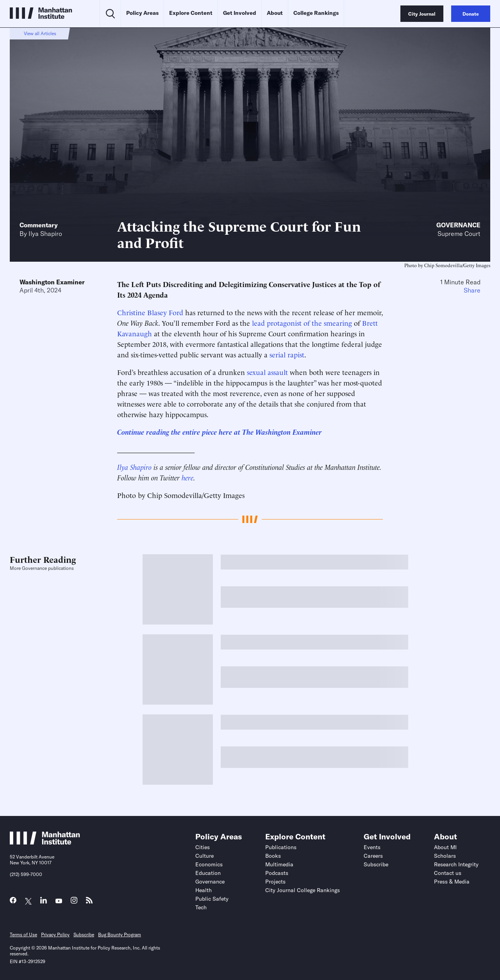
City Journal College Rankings (303, 890)
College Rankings (316, 13)
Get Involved (240, 13)
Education (208, 873)
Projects (275, 882)
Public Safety (212, 899)
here (187, 477)
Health (204, 890)
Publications (281, 847)
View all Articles (40, 33)
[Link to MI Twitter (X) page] (28, 901)
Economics (209, 864)
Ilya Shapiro (45, 234)
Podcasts (277, 873)
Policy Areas (142, 13)
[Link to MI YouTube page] (59, 901)
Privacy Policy (55, 934)
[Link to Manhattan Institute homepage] (45, 842)
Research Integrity (456, 864)
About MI (445, 847)
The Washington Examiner (282, 431)
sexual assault (267, 372)
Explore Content (191, 13)
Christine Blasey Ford (150, 312)
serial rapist (287, 354)
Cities (203, 847)
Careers (373, 856)
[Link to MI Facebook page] (13, 902)
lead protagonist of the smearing (302, 322)
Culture (204, 856)
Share (472, 290)
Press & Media (452, 882)
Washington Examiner (52, 282)
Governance (458, 225)
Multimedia (279, 864)
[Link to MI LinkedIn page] (44, 902)
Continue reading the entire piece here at (180, 431)
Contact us (448, 873)
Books (273, 856)
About (275, 13)
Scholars (445, 856)
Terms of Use (23, 934)
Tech (201, 907)
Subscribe (376, 864)
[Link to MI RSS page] (89, 902)
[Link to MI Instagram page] (74, 902)
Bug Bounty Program (120, 934)
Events (372, 847)
